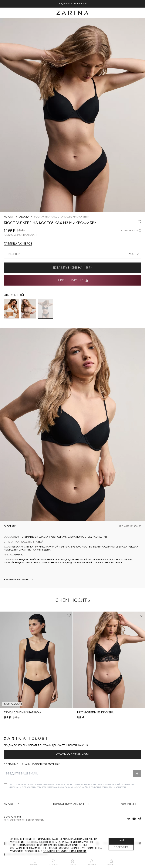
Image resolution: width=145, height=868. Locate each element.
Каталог (13, 804)
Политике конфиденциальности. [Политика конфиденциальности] (65, 851)
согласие (19, 785)
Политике (96, 788)
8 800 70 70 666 (12, 817)
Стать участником (72, 755)
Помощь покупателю (71, 804)
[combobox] (72, 254)
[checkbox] (5, 785)
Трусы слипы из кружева (95, 713)
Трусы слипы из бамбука (22, 713)
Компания (131, 804)
